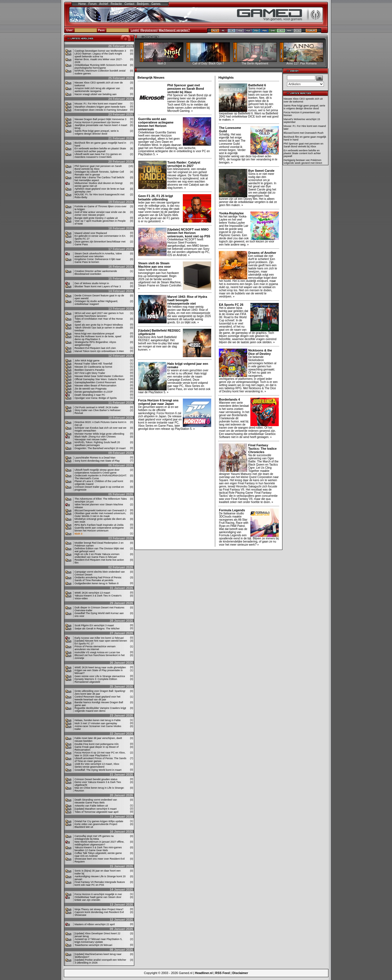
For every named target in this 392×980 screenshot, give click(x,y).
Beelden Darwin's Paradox (90, 370)
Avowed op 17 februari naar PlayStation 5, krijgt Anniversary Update (98, 941)
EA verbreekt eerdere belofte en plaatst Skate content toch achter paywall (100, 150)
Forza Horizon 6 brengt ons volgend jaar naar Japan (158, 402)
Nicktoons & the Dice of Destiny (260, 352)
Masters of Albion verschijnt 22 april (95, 924)
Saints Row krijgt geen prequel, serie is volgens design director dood (97, 132)
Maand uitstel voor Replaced (91, 233)
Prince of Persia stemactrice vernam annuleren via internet (95, 648)
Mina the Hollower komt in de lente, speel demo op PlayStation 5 (98, 338)
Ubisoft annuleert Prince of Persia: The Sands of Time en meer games (100, 760)
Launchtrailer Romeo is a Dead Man (95, 458)
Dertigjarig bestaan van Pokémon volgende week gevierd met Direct (303, 162)
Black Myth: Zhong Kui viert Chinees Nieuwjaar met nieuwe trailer (95, 438)
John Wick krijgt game (87, 361)
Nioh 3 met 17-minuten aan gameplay (96, 723)
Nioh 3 (79, 534)
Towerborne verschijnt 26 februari (94, 945)
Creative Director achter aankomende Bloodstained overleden (96, 273)
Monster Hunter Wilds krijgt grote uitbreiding (99, 434)
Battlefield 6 (257, 85)
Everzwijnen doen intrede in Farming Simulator (101, 110)
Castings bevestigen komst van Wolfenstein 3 (100, 51)
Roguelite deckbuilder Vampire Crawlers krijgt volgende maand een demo (100, 709)
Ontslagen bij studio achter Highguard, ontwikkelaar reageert (96, 303)
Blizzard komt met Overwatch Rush (304, 133)
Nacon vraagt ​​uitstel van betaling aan (96, 94)
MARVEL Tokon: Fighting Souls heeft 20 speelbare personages (97, 444)
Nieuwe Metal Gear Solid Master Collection (99, 376)
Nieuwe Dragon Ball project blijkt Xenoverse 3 (101, 119)
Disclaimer (240, 973)
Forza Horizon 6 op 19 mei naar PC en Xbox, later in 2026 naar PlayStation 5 (100, 754)
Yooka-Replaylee (231, 213)
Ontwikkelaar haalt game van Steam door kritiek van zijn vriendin (98, 899)
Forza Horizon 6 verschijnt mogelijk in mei (98, 894)
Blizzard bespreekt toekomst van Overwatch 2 (101, 510)
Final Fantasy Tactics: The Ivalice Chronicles (262, 449)
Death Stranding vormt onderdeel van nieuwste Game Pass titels (96, 801)
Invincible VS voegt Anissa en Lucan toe (97, 652)
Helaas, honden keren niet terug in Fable (98, 720)
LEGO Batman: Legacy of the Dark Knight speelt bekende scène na (98, 55)
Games (156, 4)
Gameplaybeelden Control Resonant (95, 382)
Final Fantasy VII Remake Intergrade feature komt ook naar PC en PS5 (100, 883)
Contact (129, 4)
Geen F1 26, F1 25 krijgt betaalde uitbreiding (156, 198)
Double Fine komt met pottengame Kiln (97, 744)
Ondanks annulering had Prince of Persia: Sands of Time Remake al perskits (98, 579)
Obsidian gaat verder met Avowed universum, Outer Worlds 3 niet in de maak (100, 515)
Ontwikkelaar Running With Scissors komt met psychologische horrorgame (101, 66)
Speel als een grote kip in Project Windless (99, 325)
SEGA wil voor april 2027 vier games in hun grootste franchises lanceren (99, 315)
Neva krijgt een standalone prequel (94, 334)
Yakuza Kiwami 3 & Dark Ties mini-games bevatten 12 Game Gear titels (98, 849)
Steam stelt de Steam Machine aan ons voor (155, 265)
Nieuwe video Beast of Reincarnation (96, 386)
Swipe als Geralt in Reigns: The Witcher (97, 629)
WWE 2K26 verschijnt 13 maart (92, 593)
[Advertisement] (305, 254)
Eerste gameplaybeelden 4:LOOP (94, 392)
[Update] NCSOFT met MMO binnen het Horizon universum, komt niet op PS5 (189, 233)
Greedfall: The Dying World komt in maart (98, 770)
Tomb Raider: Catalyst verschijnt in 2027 (184, 164)
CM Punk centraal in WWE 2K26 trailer (97, 407)
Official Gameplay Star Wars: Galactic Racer (100, 379)
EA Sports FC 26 (231, 305)
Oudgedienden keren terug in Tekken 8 (97, 583)
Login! (135, 30)
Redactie (116, 4)
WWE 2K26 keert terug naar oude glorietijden (100, 667)
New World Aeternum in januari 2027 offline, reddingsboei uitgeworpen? (99, 843)
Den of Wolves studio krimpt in (92, 283)
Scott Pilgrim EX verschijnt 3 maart (94, 625)
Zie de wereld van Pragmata (91, 389)
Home (82, 4)
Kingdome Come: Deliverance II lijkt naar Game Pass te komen (98, 261)
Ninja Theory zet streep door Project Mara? (99, 909)
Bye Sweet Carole (261, 171)
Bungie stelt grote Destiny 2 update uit (96, 218)
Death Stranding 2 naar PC (90, 395)
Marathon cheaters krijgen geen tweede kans (100, 107)
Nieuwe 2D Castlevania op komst (94, 367)
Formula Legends (232, 510)
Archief (104, 4)
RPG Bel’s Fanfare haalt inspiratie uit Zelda (99, 525)
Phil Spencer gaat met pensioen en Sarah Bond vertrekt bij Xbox (98, 167)
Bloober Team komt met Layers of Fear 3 (98, 286)
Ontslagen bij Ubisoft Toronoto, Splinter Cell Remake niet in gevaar (99, 173)
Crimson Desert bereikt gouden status (96, 779)
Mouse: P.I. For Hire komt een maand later (99, 104)
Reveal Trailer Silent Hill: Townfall (94, 364)
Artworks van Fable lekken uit (91, 806)
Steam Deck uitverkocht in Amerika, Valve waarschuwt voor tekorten (98, 255)
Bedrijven (143, 4)
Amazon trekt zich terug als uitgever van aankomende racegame (97, 90)
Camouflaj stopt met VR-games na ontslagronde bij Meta (94, 837)
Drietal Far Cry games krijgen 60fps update (99, 821)
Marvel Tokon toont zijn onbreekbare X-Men (99, 351)
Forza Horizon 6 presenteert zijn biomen (97, 122)
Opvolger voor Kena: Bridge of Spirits (96, 398)
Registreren (149, 30)
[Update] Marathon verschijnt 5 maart (96, 809)
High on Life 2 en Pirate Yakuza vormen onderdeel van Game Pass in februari (97, 556)
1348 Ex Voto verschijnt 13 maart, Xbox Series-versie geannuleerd (97, 765)
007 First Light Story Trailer (90, 373)
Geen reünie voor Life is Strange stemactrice (100, 676)
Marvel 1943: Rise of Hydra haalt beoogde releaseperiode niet (187, 300)
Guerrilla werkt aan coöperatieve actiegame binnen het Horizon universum (99, 529)
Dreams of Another (262, 253)
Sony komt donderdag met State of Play (97, 461)
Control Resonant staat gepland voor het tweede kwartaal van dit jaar (98, 698)
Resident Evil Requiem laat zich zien (95, 348)
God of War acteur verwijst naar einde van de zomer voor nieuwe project (100, 213)
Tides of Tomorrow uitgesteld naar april (97, 812)
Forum (92, 4)
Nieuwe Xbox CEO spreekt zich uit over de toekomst (303, 100)
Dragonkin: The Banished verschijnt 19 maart (100, 448)
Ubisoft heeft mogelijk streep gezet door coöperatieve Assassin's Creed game (97, 471)
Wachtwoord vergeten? (174, 30)
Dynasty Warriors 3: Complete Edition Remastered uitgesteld (96, 680)
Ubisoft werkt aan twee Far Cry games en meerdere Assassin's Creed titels (98, 156)
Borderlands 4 (229, 399)
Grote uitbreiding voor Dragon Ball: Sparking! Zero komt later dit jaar (100, 692)
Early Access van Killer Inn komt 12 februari (99, 638)
